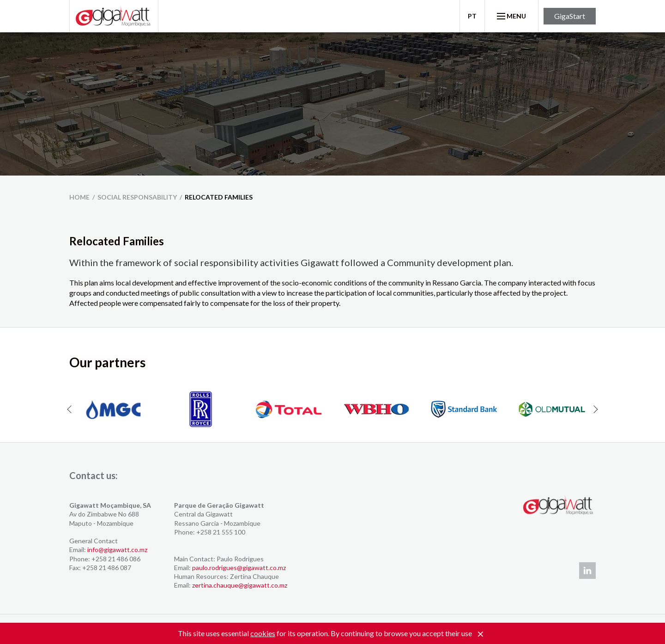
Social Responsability (137, 197)
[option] (113, 409)
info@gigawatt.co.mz (117, 550)
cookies (263, 633)
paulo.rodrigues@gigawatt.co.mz (239, 568)
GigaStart (570, 16)
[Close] (480, 634)
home (79, 197)
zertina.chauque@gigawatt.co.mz (240, 585)
